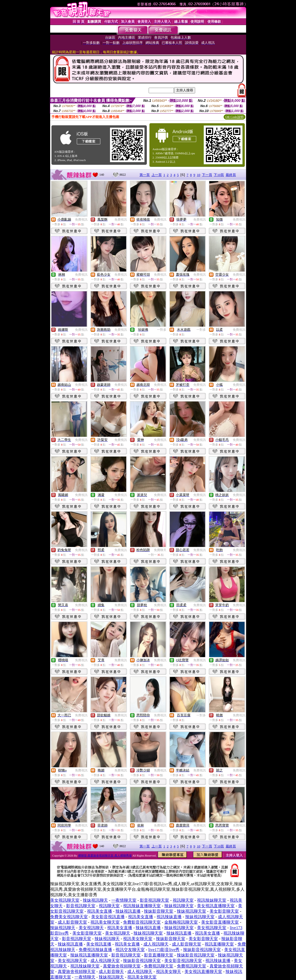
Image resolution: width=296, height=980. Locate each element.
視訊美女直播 (100, 911)
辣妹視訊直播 (128, 911)
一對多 (162, 330)
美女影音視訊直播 (108, 917)
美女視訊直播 (99, 944)
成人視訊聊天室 (105, 961)
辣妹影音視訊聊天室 (202, 950)
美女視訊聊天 (91, 928)
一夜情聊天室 (124, 900)
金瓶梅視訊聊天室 (181, 922)
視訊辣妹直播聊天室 (142, 906)
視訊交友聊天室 (130, 950)
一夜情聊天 (85, 977)
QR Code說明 (234, 117)
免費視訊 (81, 220)
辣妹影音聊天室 (159, 911)
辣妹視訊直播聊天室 (89, 955)
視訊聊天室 (183, 900)
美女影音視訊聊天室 (183, 961)
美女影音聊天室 (224, 911)
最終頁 (231, 175)
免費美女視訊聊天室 (69, 917)
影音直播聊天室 (159, 955)
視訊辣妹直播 (169, 917)
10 (198, 175)
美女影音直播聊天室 (220, 922)
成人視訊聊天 (156, 944)
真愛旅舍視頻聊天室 (122, 966)
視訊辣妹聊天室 (212, 900)
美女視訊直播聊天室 (216, 906)
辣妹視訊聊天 (95, 900)
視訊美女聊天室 (105, 922)
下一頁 (207, 175)
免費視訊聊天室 (159, 966)
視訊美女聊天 (169, 972)
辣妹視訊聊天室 (179, 906)
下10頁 (219, 175)
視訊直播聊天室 (219, 944)
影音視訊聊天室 (154, 900)
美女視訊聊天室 (65, 900)
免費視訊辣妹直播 (95, 950)
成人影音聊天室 (72, 922)
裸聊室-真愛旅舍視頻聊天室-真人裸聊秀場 (105, 855)
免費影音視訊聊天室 (142, 922)
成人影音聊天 (111, 972)
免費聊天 (160, 550)
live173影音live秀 (164, 950)
